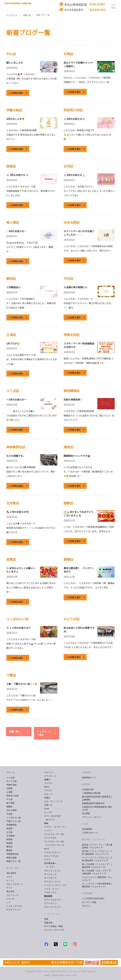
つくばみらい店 (13, 818)
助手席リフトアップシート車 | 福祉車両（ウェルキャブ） (97, 846)
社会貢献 (86, 813)
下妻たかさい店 (13, 821)
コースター (50, 867)
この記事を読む (16, 93)
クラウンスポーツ (52, 852)
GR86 (47, 809)
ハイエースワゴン (14, 906)
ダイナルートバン (52, 881)
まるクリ (86, 906)
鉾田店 (9, 843)
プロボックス (50, 892)
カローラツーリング (53, 801)
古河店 (9, 832)
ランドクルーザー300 (54, 841)
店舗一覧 (10, 772)
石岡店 (9, 788)
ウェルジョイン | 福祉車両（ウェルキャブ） (97, 878)
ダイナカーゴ (50, 874)
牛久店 (9, 799)
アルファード (12, 895)
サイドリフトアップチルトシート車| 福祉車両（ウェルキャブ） (97, 859)
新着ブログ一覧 (13, 861)
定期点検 (48, 923)
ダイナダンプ (50, 878)
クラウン (48, 790)
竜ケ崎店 (10, 803)
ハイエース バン (52, 889)
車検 (46, 919)
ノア (8, 902)
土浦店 (9, 792)
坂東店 (9, 839)
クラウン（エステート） (57, 827)
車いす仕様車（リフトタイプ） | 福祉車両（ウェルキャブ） (97, 866)
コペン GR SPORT (52, 816)
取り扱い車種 (12, 868)
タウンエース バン (53, 871)
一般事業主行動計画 (91, 793)
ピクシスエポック (52, 900)
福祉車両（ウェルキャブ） (94, 839)
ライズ (47, 860)
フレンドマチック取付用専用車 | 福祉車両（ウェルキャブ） (97, 885)
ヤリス (9, 888)
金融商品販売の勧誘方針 (93, 803)
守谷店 (9, 814)
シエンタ (10, 899)
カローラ (48, 794)
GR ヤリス (50, 820)
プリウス (48, 783)
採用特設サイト (89, 777)
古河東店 (10, 836)
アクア (9, 877)
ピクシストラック (52, 907)
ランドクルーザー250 (54, 834)
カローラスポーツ (14, 884)
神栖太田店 (11, 858)
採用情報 (86, 772)
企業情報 (86, 784)
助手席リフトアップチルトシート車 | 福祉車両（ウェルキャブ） (97, 853)
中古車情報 (87, 893)
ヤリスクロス (50, 838)
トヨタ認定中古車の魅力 (93, 898)
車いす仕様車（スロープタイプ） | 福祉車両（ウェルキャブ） (97, 872)
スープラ (48, 812)
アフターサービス (52, 914)
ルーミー (10, 880)
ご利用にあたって (90, 833)
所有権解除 (87, 829)
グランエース (50, 776)
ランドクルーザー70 (54, 845)
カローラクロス (51, 856)
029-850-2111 (98, 10)
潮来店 (9, 847)
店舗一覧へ (15, 732)
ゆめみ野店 (11, 810)
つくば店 (10, 777)
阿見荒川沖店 (12, 796)
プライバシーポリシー (92, 817)
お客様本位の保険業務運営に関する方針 (97, 808)
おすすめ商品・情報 (53, 926)
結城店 (9, 828)
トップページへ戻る (44, 733)
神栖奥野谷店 (12, 854)
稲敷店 (9, 807)
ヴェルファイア (13, 910)
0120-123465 (97, 4)
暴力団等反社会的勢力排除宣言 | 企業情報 (97, 798)
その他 (85, 824)
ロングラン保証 (89, 902)
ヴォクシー (49, 772)
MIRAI (47, 787)
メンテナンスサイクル (54, 930)
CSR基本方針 (88, 789)
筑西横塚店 (11, 825)
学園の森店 (11, 785)
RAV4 (46, 849)
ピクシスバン (50, 903)
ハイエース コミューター (56, 885)
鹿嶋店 (9, 850)
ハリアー (48, 831)
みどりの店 (11, 781)
